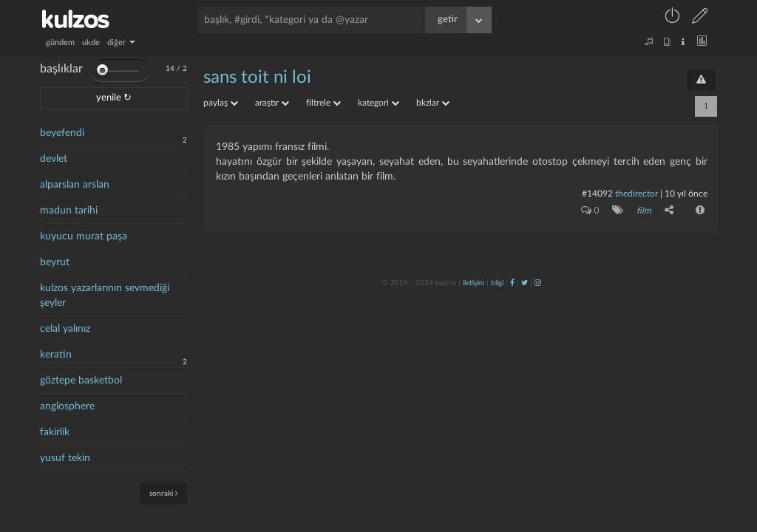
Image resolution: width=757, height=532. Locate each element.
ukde (91, 42)
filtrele (323, 103)
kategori (378, 103)
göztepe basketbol (81, 381)
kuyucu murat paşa (84, 236)
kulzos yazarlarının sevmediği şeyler (105, 296)
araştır (272, 103)
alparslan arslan (75, 185)
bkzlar (433, 103)
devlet (54, 159)
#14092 (597, 194)
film (644, 211)
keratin (56, 355)
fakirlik (55, 432)
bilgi (497, 283)
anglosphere (67, 406)
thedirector (637, 194)
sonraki (164, 493)
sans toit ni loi (257, 78)
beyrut (55, 262)
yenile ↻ (114, 98)
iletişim (473, 283)
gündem (60, 42)
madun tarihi (69, 211)
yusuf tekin (65, 458)
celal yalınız (65, 329)
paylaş (221, 103)
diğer (121, 42)
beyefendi (62, 133)
